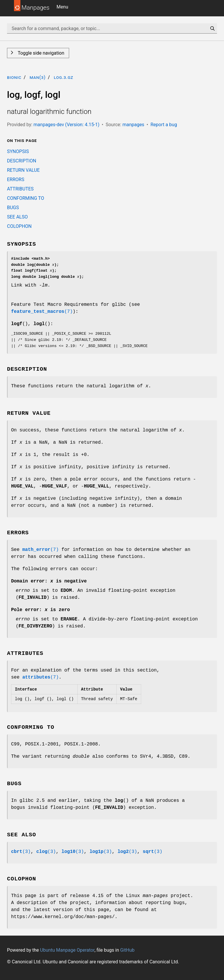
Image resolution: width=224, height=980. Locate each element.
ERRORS (16, 179)
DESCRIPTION (22, 161)
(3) (21, 852)
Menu (62, 7)
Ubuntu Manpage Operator (67, 950)
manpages (133, 125)
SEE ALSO (17, 217)
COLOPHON (19, 226)
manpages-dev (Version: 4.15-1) (66, 125)
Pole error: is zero (41, 610)
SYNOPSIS (18, 151)
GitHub (127, 950)
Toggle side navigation (40, 53)
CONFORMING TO (26, 198)
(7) (42, 312)
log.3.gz (63, 77)
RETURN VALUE (23, 170)
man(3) (37, 77)
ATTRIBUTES (20, 189)
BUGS (13, 208)
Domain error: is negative (49, 581)
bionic (14, 77)
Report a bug (164, 125)
